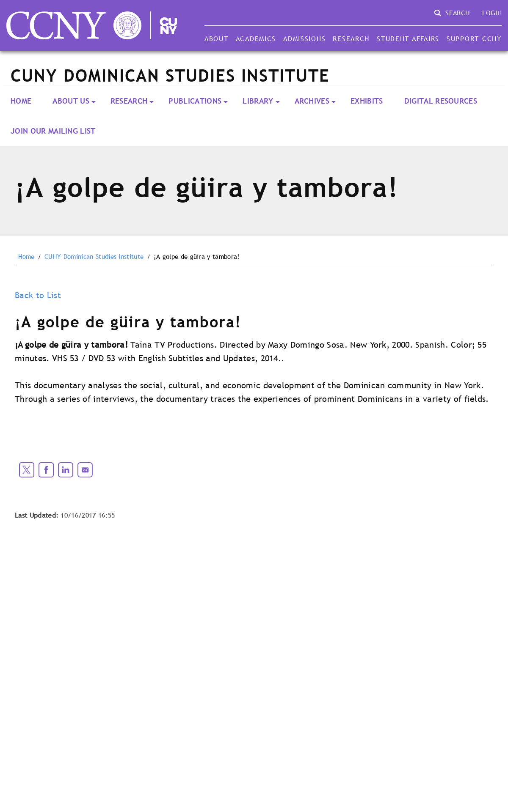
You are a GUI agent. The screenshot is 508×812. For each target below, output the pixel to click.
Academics (256, 38)
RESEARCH (129, 101)
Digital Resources (441, 101)
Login (492, 13)
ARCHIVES (312, 101)
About (217, 38)
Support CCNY (474, 38)
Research (351, 38)
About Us (71, 101)
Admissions (304, 38)
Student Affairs (408, 38)
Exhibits (367, 101)
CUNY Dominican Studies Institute (94, 257)
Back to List (38, 295)
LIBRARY (258, 101)
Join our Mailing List (53, 131)
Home (21, 101)
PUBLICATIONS (195, 101)
